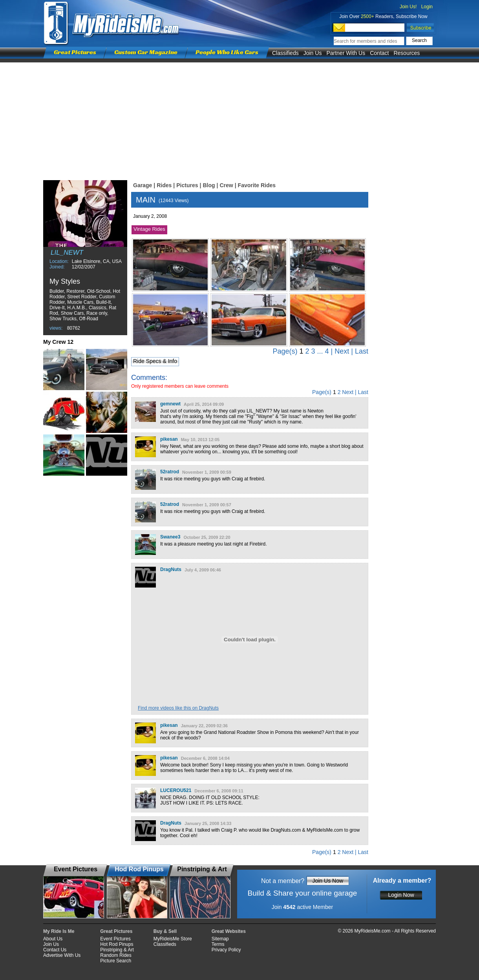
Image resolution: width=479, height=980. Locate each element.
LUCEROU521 (176, 790)
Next (342, 351)
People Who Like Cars (227, 52)
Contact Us (55, 950)
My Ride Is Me (59, 931)
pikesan (169, 439)
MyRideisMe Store (173, 939)
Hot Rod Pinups (117, 944)
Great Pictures (75, 52)
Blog (209, 185)
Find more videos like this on (178, 708)
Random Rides (116, 955)
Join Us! (408, 7)
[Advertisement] (239, 117)
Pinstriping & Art (117, 950)
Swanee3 (170, 537)
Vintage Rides (149, 229)
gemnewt (170, 404)
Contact (379, 53)
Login (427, 7)
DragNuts (171, 569)
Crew (226, 185)
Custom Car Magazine (146, 52)
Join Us (313, 53)
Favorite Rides (257, 185)
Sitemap (220, 939)
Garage (143, 185)
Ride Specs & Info (155, 361)
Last (362, 351)
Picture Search (116, 961)
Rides (164, 185)
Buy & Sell (165, 931)
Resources (407, 53)
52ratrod (170, 472)
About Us (53, 939)
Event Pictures (115, 939)
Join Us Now (328, 881)
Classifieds (285, 53)
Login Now (401, 895)
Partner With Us (346, 53)
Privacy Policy (226, 950)
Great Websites (229, 931)
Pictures (187, 185)
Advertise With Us (62, 955)
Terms (218, 944)
